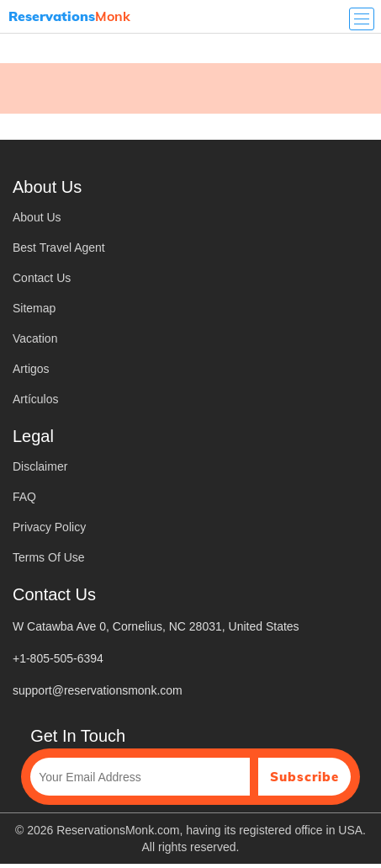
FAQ (24, 497)
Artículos (35, 399)
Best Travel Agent (59, 248)
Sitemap (34, 308)
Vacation (35, 338)
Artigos (31, 369)
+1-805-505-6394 (58, 658)
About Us (37, 217)
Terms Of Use (49, 557)
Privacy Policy (49, 527)
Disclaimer (40, 466)
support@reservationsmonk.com (98, 690)
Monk (69, 16)
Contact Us (42, 278)
